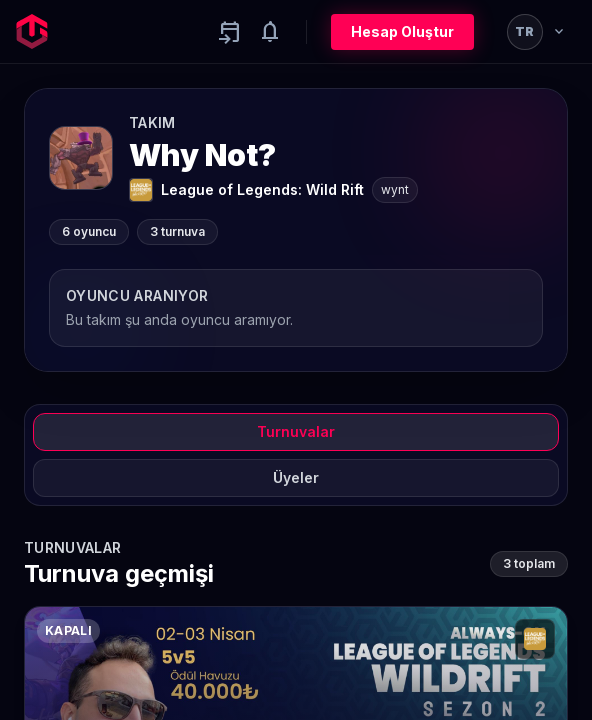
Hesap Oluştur (402, 31)
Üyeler (296, 477)
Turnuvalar (296, 431)
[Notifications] (270, 32)
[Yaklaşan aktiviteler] (230, 32)
